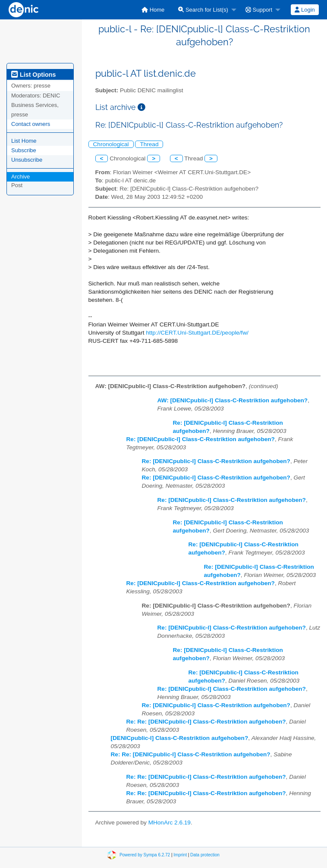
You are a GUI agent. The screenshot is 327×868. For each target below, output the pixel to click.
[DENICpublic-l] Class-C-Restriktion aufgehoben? (180, 738)
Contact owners (31, 124)
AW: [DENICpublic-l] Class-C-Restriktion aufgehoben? (233, 400)
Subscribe (24, 150)
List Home (24, 141)
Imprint (180, 855)
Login (305, 10)
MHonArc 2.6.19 (170, 823)
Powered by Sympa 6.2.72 (145, 855)
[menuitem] (153, 10)
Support (259, 10)
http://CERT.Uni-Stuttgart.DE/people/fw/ (197, 333)
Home (153, 10)
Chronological (111, 144)
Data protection (205, 855)
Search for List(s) (203, 10)
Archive (20, 177)
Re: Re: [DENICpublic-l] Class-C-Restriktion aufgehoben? (206, 722)
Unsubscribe (27, 160)
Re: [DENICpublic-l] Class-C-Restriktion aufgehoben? (201, 439)
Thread (149, 144)
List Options (33, 75)
